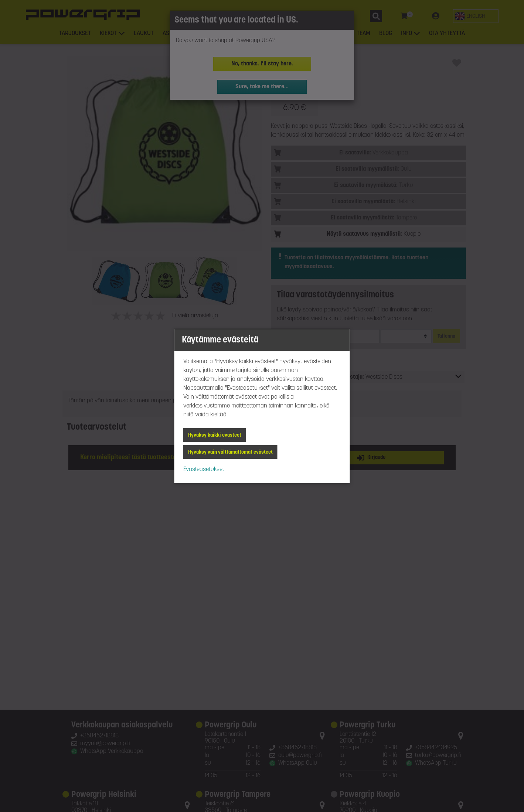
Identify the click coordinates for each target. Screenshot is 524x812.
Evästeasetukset (204, 470)
